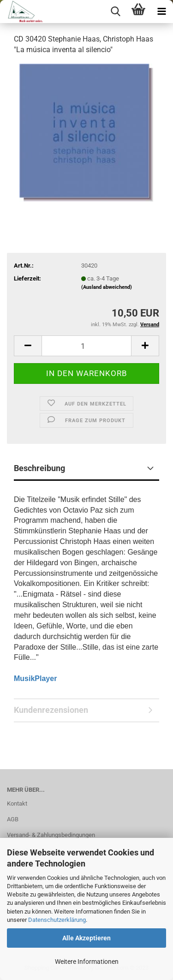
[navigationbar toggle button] (161, 12)
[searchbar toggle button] (115, 12)
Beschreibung (39, 468)
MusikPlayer (35, 678)
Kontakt (17, 804)
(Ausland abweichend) (107, 287)
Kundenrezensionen (51, 710)
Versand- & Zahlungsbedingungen (51, 835)
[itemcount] (86, 346)
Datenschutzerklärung (57, 920)
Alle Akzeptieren (86, 938)
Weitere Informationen (87, 962)
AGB (13, 819)
